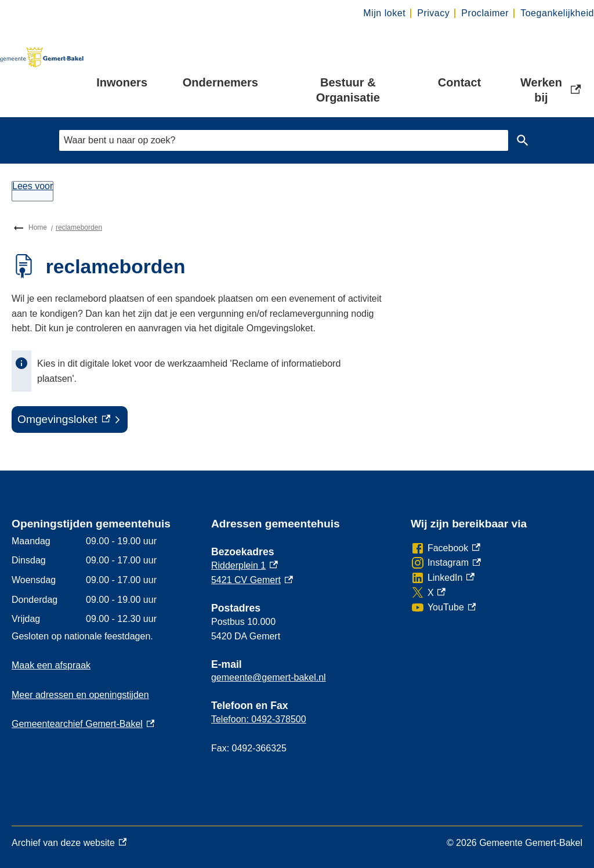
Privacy (433, 13)
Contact (459, 82)
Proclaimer (485, 13)
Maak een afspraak (51, 665)
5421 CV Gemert (252, 580)
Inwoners (122, 82)
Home (38, 227)
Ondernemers (220, 82)
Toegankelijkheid (557, 13)
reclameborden (79, 227)
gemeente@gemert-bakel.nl (269, 677)
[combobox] (284, 140)
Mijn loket (384, 13)
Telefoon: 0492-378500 (259, 719)
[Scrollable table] (102, 580)
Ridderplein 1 (245, 565)
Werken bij (552, 90)
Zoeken (520, 140)
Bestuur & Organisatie (348, 90)
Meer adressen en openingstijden (80, 695)
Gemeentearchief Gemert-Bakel (83, 724)
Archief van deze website (69, 843)
